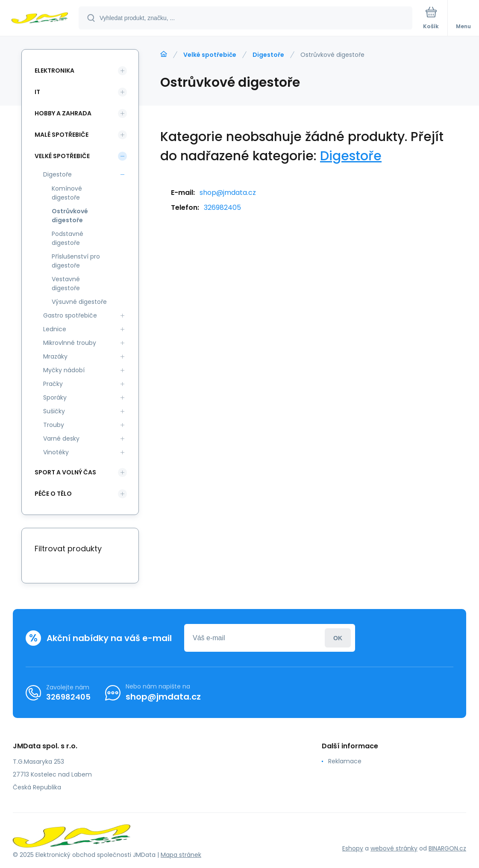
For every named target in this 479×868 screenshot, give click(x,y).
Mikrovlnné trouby (70, 343)
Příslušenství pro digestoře (76, 261)
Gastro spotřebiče (70, 315)
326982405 (222, 207)
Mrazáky (55, 356)
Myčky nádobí (64, 370)
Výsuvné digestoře (79, 302)
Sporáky (55, 397)
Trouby (54, 425)
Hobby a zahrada (63, 113)
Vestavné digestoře (66, 284)
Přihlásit (338, 638)
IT (37, 92)
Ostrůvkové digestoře (70, 216)
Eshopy (353, 848)
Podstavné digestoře (68, 238)
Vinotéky (56, 452)
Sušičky (54, 411)
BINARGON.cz (447, 848)
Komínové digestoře (67, 193)
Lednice (55, 329)
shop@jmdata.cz (228, 193)
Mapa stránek (181, 855)
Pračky (53, 384)
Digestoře (268, 55)
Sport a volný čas (65, 472)
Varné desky (61, 438)
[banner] (40, 19)
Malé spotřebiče (62, 135)
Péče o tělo (53, 494)
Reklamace (345, 761)
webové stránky (394, 848)
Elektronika (54, 71)
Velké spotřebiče (210, 55)
